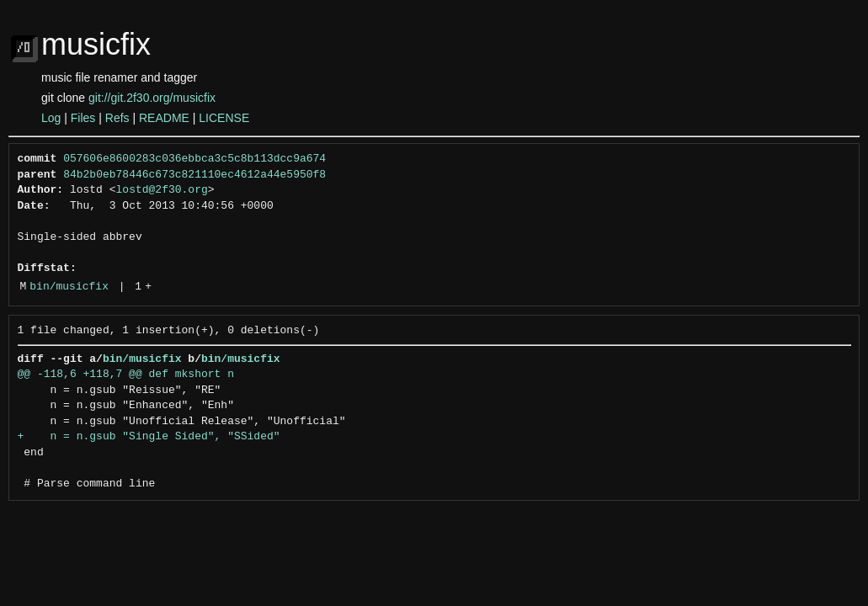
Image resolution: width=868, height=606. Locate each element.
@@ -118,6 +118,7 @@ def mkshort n (126, 375)
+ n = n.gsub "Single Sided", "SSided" (149, 437)
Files (83, 118)
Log (51, 118)
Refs (117, 118)
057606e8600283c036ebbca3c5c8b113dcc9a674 (194, 159)
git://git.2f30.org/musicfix (152, 98)
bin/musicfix (69, 287)
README (164, 118)
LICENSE (224, 118)
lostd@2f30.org (162, 190)
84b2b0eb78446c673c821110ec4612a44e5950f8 (194, 175)
